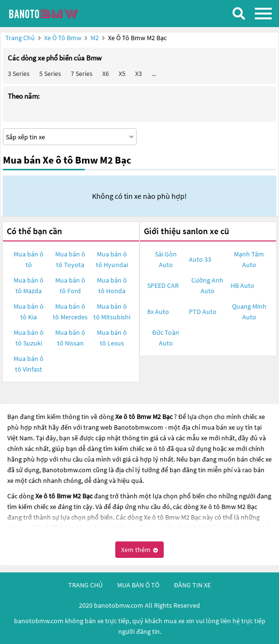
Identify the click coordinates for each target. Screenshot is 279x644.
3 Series (19, 74)
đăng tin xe (192, 585)
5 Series (50, 74)
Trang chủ (20, 38)
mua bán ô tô (138, 585)
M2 (95, 38)
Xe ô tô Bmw (63, 38)
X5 (122, 74)
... (154, 74)
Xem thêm (139, 550)
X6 (106, 74)
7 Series (82, 74)
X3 (139, 74)
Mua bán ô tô (29, 259)
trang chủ (85, 585)
